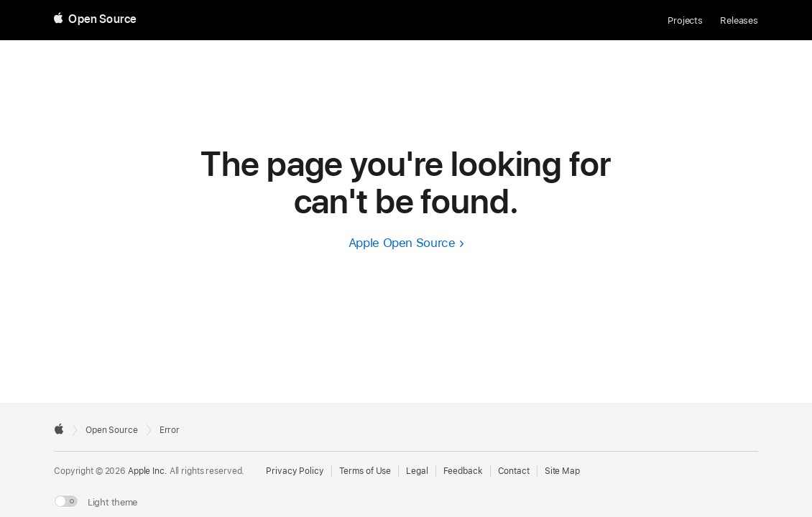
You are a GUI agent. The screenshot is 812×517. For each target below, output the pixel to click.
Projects (685, 20)
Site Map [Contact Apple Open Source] (562, 471)
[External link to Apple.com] (59, 429)
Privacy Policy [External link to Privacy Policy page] (295, 471)
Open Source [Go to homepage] (112, 430)
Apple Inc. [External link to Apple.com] (148, 471)
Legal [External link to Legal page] (417, 471)
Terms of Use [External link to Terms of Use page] (365, 471)
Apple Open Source (402, 243)
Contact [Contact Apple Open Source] (514, 471)
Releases (739, 20)
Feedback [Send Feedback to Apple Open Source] (463, 471)
